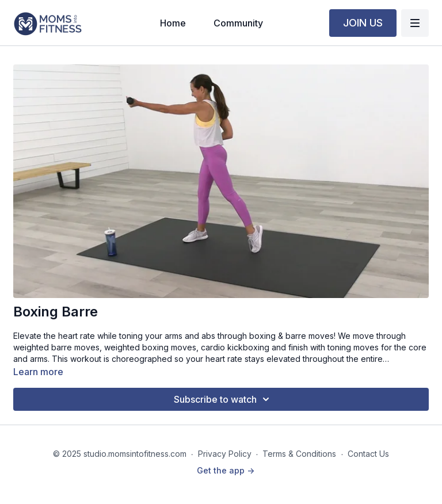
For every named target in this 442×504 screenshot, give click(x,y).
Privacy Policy (225, 454)
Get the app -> (226, 470)
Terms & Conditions (299, 454)
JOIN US (363, 23)
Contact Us (368, 454)
